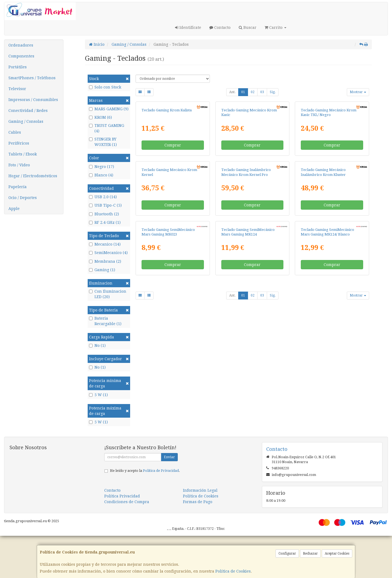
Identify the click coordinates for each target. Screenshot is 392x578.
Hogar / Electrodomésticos (33, 176)
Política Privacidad (122, 538)
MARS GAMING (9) (109, 109)
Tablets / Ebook (23, 154)
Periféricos (19, 143)
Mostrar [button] (358, 92)
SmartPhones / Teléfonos (32, 78)
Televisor (17, 89)
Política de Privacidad (161, 513)
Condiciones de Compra (127, 544)
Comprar (173, 203)
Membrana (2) (105, 261)
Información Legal (200, 533)
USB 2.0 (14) (103, 197)
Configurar (287, 553)
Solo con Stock (105, 87)
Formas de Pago (198, 544)
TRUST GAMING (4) (107, 128)
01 (243, 92)
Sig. (273, 92)
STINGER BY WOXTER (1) (103, 142)
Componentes (21, 56)
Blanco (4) (101, 175)
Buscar (248, 27)
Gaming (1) (102, 270)
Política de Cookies (233, 571)
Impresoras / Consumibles (33, 100)
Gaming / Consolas (26, 121)
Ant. (232, 92)
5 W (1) (98, 395)
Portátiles (18, 67)
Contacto (220, 27)
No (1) (97, 345)
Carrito (275, 27)
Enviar (169, 499)
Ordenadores (21, 45)
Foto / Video (19, 165)
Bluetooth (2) (104, 214)
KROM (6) (100, 117)
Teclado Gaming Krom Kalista (167, 168)
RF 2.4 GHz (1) (105, 222)
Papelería (18, 187)
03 (262, 92)
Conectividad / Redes (28, 111)
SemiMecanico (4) (108, 253)
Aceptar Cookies (337, 553)
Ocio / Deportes (23, 198)
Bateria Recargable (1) (105, 321)
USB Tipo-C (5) (105, 205)
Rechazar (310, 553)
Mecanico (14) (105, 244)
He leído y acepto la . (145, 513)
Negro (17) (102, 167)
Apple (14, 209)
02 (253, 92)
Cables (15, 132)
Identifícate (188, 27)
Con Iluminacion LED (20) (108, 294)
